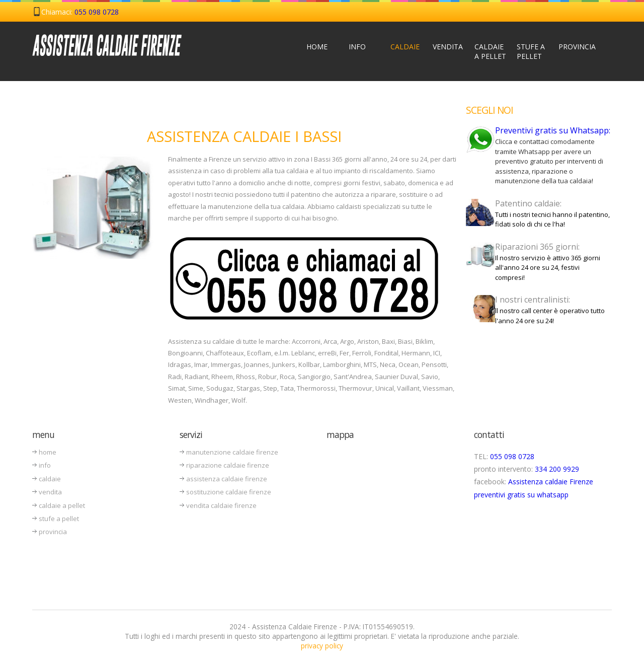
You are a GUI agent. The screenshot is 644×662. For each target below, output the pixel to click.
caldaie (50, 479)
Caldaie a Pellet (490, 51)
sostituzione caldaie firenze (229, 492)
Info (357, 47)
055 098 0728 (97, 12)
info (45, 465)
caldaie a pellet (62, 505)
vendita (50, 492)
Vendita (448, 47)
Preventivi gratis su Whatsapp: (553, 130)
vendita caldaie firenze (221, 505)
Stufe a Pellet (531, 51)
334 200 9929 (557, 469)
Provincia (576, 47)
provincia (53, 532)
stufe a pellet (59, 519)
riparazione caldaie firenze (228, 465)
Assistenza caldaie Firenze (551, 482)
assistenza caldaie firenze (227, 479)
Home (317, 47)
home (48, 452)
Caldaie (405, 47)
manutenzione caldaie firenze (232, 452)
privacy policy (322, 646)
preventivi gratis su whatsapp (521, 495)
